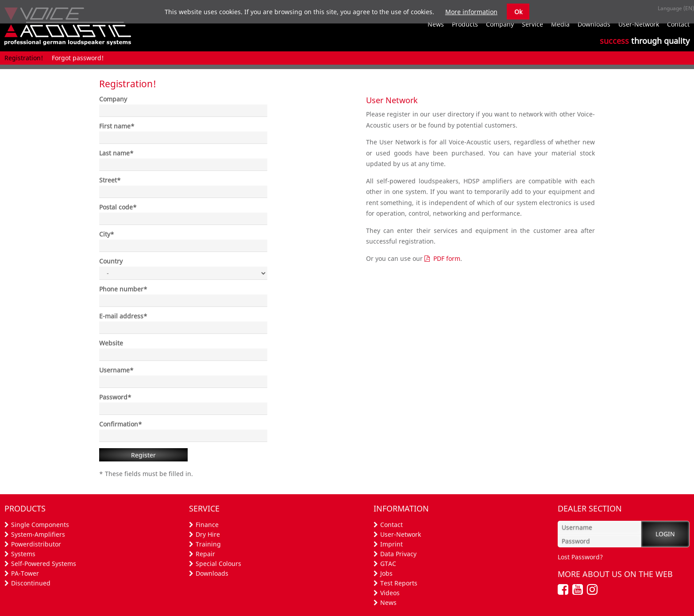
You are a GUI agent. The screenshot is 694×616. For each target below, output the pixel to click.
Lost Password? (580, 557)
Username (116, 370)
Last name (116, 153)
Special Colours (218, 564)
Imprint (391, 544)
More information (471, 12)
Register (143, 455)
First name (117, 126)
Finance (207, 525)
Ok (518, 12)
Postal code (118, 207)
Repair (205, 554)
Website (111, 343)
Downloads (212, 573)
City (107, 234)
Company (113, 99)
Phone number (123, 289)
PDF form (447, 258)
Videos (390, 593)
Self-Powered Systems (44, 564)
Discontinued (31, 583)
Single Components (40, 525)
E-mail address (123, 316)
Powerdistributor (36, 544)
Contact (391, 525)
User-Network (401, 534)
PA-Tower (25, 573)
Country (111, 261)
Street (110, 180)
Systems (23, 554)
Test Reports (399, 583)
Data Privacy (398, 554)
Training (208, 544)
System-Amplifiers (38, 534)
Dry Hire (208, 534)
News (388, 602)
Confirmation (121, 424)
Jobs (386, 573)
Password (115, 397)
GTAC (388, 564)
